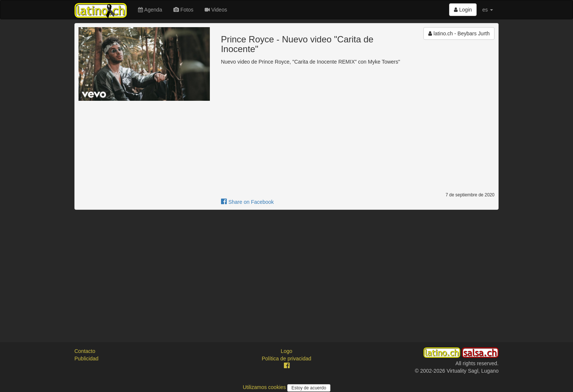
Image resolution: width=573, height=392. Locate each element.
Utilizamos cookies (265, 387)
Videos (216, 10)
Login (463, 10)
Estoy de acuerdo (309, 388)
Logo (286, 351)
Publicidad (87, 359)
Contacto (85, 351)
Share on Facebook (247, 202)
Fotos (183, 10)
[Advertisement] (286, 269)
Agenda (150, 10)
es (488, 10)
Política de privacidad (286, 359)
